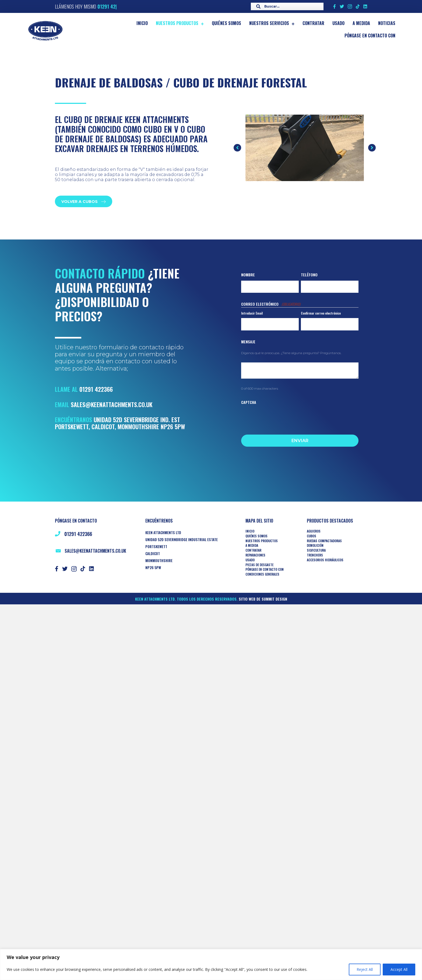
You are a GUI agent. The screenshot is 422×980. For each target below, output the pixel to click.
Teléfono (309, 275)
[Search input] (286, 6)
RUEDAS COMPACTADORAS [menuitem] (324, 541)
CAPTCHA (249, 402)
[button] (237, 148)
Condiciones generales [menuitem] (262, 574)
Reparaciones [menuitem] (255, 555)
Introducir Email (252, 313)
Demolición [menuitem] (315, 545)
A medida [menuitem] (252, 545)
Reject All (365, 969)
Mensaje (248, 342)
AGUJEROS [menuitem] (314, 531)
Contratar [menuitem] (253, 550)
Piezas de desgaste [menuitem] (259, 565)
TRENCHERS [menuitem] (315, 555)
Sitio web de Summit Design (263, 599)
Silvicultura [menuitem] (316, 550)
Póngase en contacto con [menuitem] (265, 569)
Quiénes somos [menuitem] (256, 536)
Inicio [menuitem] (250, 531)
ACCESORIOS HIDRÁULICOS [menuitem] (325, 560)
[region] (211, 965)
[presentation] (282, 418)
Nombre (248, 275)
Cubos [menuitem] (312, 536)
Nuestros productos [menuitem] (262, 541)
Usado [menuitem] (250, 560)
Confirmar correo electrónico (321, 313)
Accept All (399, 969)
